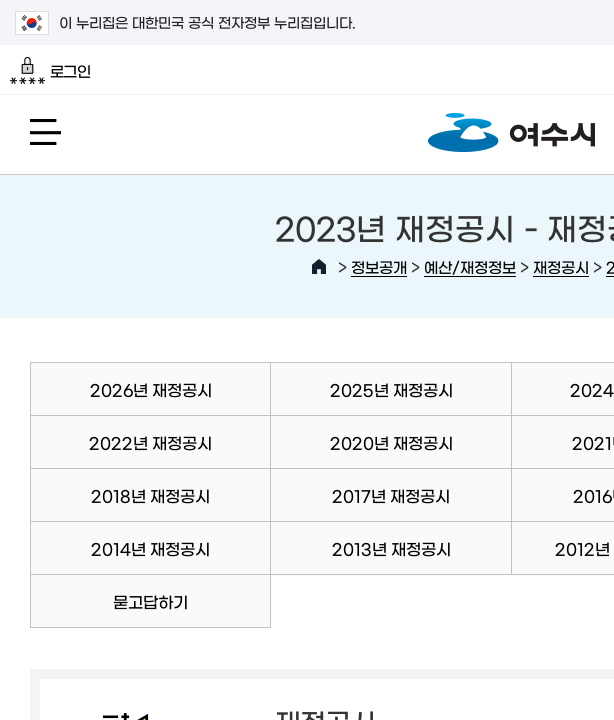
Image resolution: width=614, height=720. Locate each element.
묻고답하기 (150, 601)
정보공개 (379, 266)
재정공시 (561, 266)
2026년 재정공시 (151, 389)
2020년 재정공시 (391, 442)
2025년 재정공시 (391, 389)
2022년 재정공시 (150, 442)
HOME (319, 267)
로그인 (50, 71)
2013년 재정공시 (391, 548)
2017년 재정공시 (391, 495)
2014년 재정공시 (150, 548)
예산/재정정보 (470, 266)
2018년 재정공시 (150, 495)
